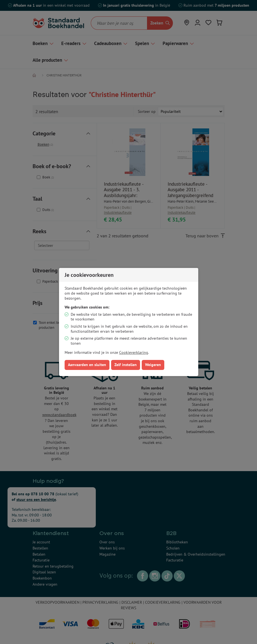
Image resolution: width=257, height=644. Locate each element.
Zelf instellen (126, 365)
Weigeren (153, 365)
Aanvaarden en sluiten (87, 365)
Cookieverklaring (134, 352)
